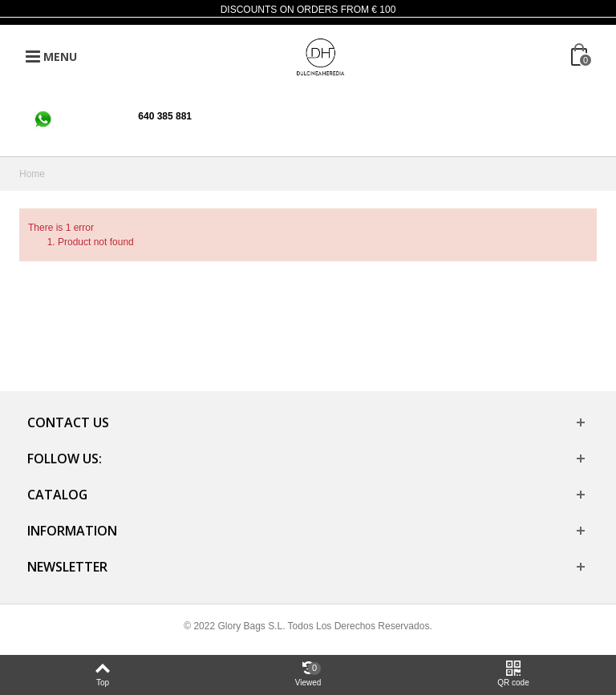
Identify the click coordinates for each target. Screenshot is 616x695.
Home (32, 174)
